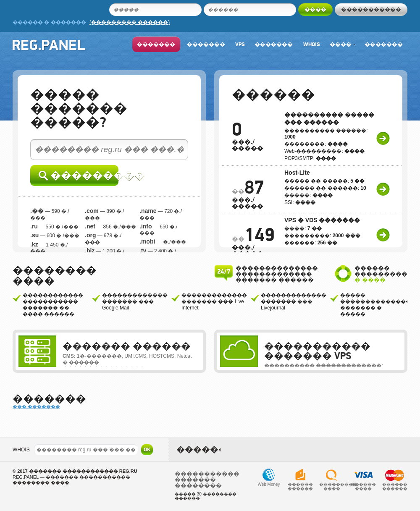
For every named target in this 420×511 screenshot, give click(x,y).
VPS (240, 44)
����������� (371, 9)
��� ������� (36, 406)
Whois (312, 44)
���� (343, 44)
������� (156, 44)
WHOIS (21, 450)
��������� (79, 176)
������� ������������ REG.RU (83, 471)
